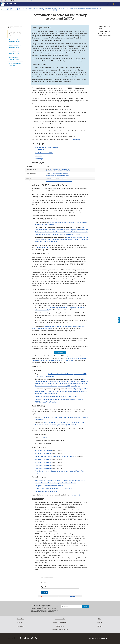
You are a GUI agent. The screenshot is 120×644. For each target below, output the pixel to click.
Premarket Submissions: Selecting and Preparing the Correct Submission (84, 8)
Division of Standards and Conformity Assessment (15, 10)
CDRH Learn (43, 438)
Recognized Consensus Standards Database (49, 486)
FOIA (100, 619)
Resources (38, 156)
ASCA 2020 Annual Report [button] (43, 465)
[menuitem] (105, 28)
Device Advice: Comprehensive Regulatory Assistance (30, 8)
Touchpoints (72, 596)
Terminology (39, 159)
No (45, 587)
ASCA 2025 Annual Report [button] (43, 451)
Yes (45, 582)
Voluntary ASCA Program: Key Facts (46, 147)
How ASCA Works (41, 150)
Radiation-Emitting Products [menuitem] (105, 35)
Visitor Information (60, 619)
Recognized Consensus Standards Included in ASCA (59, 181)
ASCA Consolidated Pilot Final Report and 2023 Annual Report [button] (55, 457)
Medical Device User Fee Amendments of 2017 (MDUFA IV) (54, 489)
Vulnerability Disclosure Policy (60, 630)
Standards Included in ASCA (44, 153)
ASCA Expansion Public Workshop (46, 492)
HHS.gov (100, 622)
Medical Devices (11, 8)
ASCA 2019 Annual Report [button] (43, 468)
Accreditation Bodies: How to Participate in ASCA (15, 41)
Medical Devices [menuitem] (102, 33)
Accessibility (20, 626)
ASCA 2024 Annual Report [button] (43, 454)
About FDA (20, 622)
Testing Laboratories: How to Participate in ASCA (15, 47)
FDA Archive (74, 495)
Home (4, 8)
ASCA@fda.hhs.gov (75, 140)
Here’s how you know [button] (29, 1)
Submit (44, 592)
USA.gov (100, 626)
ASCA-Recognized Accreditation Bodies (14, 59)
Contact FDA (11, 638)
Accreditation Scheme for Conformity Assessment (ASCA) (43, 10)
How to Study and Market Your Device (55, 8)
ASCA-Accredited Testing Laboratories (15, 65)
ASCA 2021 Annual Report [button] (43, 462)
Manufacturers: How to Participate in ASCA (15, 53)
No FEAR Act (60, 626)
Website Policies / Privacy (60, 622)
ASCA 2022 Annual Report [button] (43, 459)
